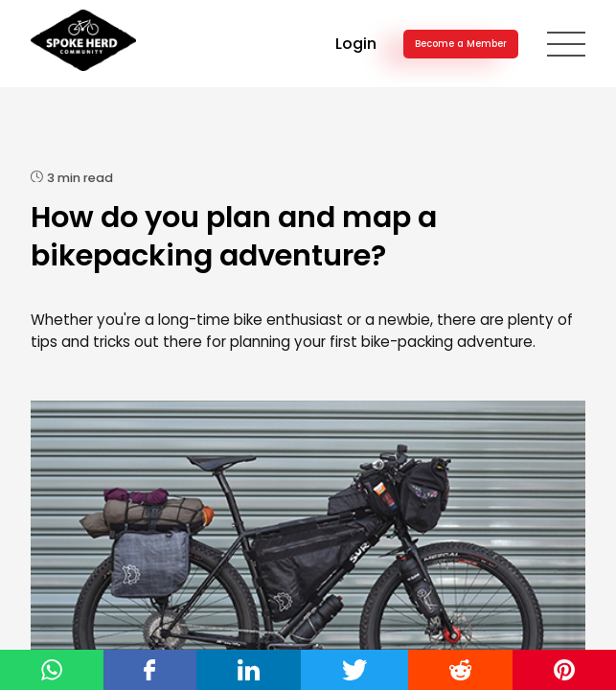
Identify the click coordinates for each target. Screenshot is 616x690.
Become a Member (461, 44)
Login (356, 44)
